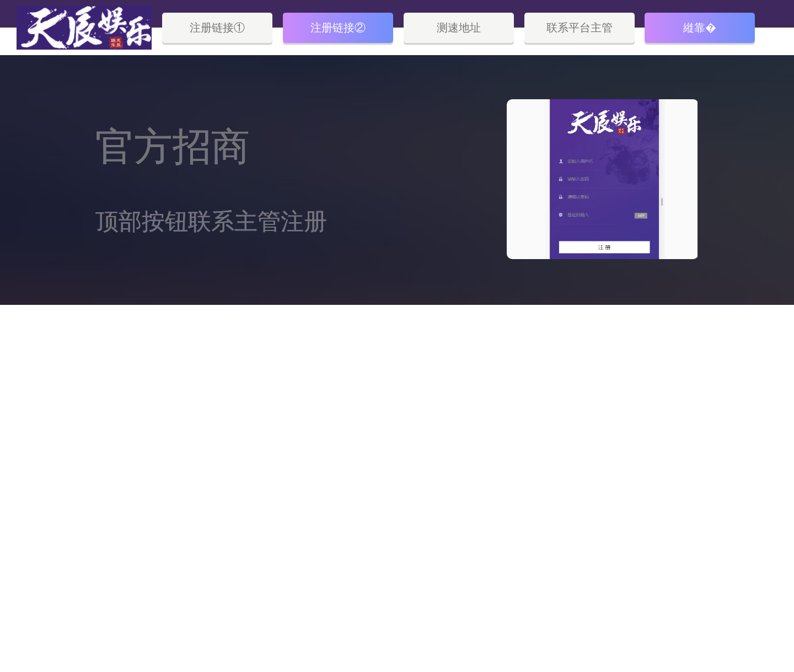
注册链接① (217, 28)
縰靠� (700, 28)
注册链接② (338, 28)
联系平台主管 (580, 28)
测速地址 (459, 28)
